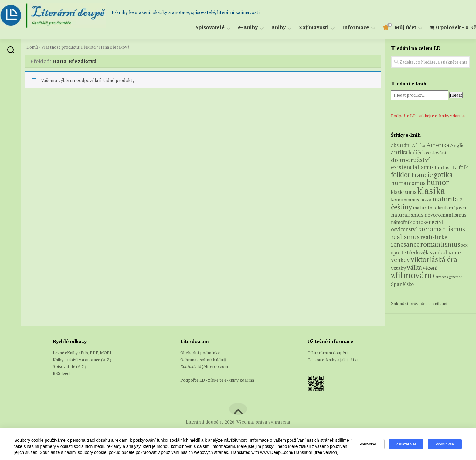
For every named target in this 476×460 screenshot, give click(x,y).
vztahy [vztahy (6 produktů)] (398, 268)
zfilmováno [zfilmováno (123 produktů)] (413, 275)
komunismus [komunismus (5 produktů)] (405, 200)
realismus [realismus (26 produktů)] (405, 237)
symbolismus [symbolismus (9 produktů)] (446, 252)
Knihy (266, 27)
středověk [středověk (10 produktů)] (416, 252)
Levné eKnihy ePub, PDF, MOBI (82, 353)
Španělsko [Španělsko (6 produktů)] (402, 284)
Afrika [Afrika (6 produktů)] (419, 145)
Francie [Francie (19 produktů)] (422, 175)
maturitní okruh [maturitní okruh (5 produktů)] (430, 208)
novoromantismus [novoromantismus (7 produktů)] (445, 215)
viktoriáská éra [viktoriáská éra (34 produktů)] (434, 259)
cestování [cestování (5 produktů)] (436, 153)
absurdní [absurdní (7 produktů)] (401, 145)
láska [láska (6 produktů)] (426, 200)
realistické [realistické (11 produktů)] (434, 237)
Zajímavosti (302, 27)
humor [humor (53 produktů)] (438, 182)
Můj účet (393, 27)
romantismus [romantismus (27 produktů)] (440, 244)
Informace (343, 27)
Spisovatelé (198, 27)
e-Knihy (236, 27)
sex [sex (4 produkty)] (464, 245)
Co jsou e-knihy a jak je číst (333, 360)
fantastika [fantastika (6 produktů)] (446, 167)
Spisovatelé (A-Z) (70, 366)
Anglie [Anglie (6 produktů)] (457, 145)
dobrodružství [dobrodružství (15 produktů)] (410, 160)
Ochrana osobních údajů (203, 360)
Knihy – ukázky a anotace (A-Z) (82, 360)
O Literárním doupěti (328, 353)
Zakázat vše (406, 444)
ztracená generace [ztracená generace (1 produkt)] (449, 277)
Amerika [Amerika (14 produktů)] (438, 145)
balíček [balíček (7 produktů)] (417, 153)
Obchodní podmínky (200, 353)
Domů (32, 47)
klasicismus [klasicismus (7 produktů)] (404, 192)
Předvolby (367, 444)
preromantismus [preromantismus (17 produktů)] (442, 229)
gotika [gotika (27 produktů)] (443, 175)
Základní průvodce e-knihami (419, 303)
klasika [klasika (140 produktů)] (431, 191)
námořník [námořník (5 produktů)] (401, 222)
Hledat (456, 95)
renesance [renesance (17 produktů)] (405, 244)
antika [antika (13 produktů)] (399, 152)
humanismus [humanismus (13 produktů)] (408, 183)
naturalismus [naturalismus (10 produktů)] (407, 215)
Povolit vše (445, 444)
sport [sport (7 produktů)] (397, 252)
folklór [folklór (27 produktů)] (401, 175)
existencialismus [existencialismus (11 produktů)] (412, 167)
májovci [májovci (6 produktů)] (457, 208)
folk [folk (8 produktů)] (463, 167)
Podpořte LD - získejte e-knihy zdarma (428, 116)
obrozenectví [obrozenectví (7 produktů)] (428, 222)
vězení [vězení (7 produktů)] (430, 268)
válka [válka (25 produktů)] (414, 267)
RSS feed (61, 373)
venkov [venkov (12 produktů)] (400, 260)
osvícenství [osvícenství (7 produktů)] (404, 229)
